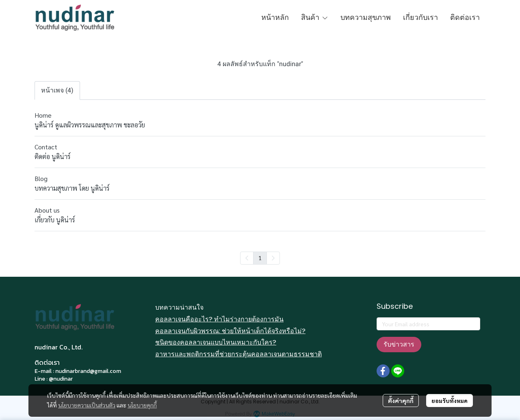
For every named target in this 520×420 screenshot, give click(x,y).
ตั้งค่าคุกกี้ (401, 401)
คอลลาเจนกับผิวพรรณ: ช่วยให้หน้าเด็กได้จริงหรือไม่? (230, 331)
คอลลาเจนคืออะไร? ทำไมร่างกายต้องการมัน (219, 319)
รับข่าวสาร (399, 344)
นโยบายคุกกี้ (142, 405)
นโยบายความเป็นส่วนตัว (87, 405)
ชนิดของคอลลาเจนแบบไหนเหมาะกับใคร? (216, 342)
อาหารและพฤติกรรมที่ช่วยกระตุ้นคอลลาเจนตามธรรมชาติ (238, 354)
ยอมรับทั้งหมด (450, 401)
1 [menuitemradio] (260, 258)
